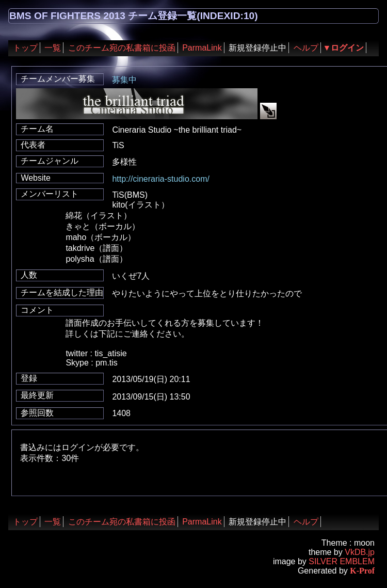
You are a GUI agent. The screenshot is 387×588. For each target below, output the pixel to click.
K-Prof (362, 571)
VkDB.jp (360, 552)
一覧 (53, 48)
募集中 (124, 80)
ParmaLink (202, 48)
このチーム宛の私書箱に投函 (122, 48)
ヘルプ (306, 48)
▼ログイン (344, 48)
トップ (25, 48)
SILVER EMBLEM (342, 561)
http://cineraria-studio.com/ (161, 179)
